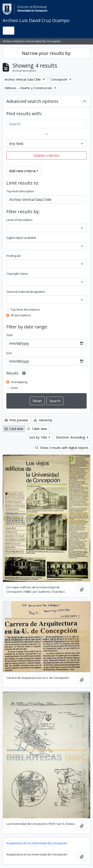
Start (10, 335)
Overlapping (19, 382)
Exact (14, 388)
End (9, 353)
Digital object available (21, 238)
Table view (37, 429)
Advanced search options (32, 101)
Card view (14, 429)
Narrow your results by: (47, 53)
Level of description (19, 220)
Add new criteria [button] (22, 171)
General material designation (26, 292)
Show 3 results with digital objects (62, 448)
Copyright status (17, 274)
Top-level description (20, 191)
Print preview (16, 420)
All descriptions (21, 315)
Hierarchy (43, 420)
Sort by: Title (38, 437)
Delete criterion (47, 155)
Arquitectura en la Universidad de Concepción (37, 843)
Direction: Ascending (71, 437)
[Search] (46, 124)
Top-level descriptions (25, 309)
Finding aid (13, 256)
